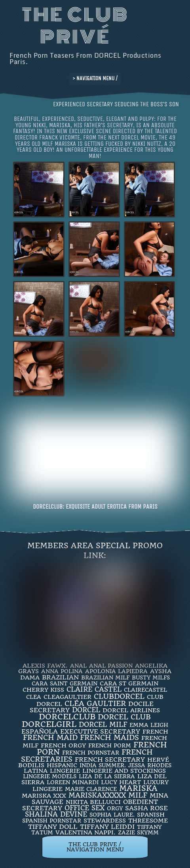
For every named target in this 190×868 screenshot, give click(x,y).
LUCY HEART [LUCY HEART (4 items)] (121, 782)
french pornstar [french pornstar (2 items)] (91, 753)
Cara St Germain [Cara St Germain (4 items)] (129, 683)
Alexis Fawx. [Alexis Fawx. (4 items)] (45, 666)
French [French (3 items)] (155, 732)
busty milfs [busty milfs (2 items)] (151, 677)
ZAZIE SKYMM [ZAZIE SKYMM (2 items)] (138, 832)
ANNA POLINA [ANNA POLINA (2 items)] (62, 671)
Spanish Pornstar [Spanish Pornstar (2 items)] (52, 821)
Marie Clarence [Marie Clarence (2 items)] (91, 789)
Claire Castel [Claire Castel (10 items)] (94, 689)
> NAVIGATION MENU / (95, 78)
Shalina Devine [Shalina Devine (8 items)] (56, 814)
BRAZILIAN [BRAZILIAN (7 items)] (60, 677)
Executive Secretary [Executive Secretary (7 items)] (100, 731)
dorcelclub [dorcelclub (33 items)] (67, 717)
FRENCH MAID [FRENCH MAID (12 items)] (50, 738)
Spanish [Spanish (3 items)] (151, 815)
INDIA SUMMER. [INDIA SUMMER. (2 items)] (103, 765)
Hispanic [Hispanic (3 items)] (62, 765)
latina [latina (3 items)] (36, 771)
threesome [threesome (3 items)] (148, 821)
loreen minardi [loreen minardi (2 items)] (73, 782)
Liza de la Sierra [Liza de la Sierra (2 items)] (107, 776)
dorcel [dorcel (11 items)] (86, 710)
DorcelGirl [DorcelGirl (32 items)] (49, 724)
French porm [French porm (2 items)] (110, 745)
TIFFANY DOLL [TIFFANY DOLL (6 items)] (53, 827)
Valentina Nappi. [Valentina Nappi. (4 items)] (85, 832)
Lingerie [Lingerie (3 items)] (65, 771)
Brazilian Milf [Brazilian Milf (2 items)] (105, 677)
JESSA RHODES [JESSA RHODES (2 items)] (150, 765)
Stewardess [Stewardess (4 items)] (105, 821)
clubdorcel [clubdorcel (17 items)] (119, 696)
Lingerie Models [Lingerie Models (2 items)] (50, 776)
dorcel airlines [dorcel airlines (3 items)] (131, 710)
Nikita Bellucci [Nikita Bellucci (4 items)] (93, 802)
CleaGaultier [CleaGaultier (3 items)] (67, 697)
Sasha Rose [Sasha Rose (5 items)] (146, 808)
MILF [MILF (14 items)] (138, 795)
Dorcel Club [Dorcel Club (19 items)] (124, 717)
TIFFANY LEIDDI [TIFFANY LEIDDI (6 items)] (107, 827)
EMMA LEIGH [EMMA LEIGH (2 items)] (149, 725)
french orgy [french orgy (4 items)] (63, 745)
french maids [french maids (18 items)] (109, 738)
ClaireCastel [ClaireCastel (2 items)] (145, 690)
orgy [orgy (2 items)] (115, 808)
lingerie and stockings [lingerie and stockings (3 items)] (124, 771)
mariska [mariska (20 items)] (138, 789)
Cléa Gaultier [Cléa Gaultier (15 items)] (95, 703)
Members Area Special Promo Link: (95, 551)
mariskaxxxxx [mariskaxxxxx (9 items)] (97, 795)
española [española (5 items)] (40, 731)
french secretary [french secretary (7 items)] (110, 759)
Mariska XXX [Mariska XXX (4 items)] (44, 796)
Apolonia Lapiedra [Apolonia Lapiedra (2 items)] (116, 671)
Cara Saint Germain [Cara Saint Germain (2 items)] (65, 683)
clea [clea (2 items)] (34, 697)
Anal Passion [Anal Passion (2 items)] (111, 666)
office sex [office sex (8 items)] (85, 808)
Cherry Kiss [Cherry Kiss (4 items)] (43, 690)
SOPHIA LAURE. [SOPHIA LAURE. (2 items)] (112, 815)
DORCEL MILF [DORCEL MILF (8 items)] (103, 725)
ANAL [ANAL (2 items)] (78, 666)
